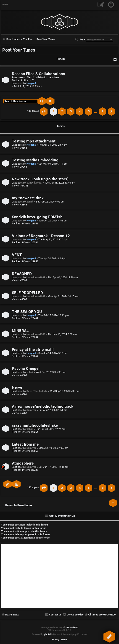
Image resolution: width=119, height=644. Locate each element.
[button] (44, 111)
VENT (17, 255)
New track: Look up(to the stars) (40, 179)
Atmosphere (23, 463)
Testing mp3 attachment (34, 141)
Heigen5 (31, 83)
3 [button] (71, 111)
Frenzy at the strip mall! (33, 350)
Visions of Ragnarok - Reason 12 (41, 236)
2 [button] (62, 111)
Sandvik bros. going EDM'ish (37, 217)
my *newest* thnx (28, 198)
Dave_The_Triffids (37, 391)
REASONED (22, 274)
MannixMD (73, 627)
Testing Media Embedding (35, 160)
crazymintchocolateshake (35, 425)
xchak (30, 202)
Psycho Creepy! (26, 369)
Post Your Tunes (19, 50)
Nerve (17, 388)
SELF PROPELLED (27, 293)
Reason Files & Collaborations (38, 74)
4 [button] (80, 111)
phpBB (48, 634)
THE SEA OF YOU (27, 312)
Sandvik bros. (34, 183)
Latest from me (25, 444)
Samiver (31, 410)
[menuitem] (111, 5)
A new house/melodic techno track (43, 406)
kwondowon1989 (36, 277)
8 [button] (103, 111)
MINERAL (20, 331)
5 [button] (89, 111)
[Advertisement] (59, 576)
